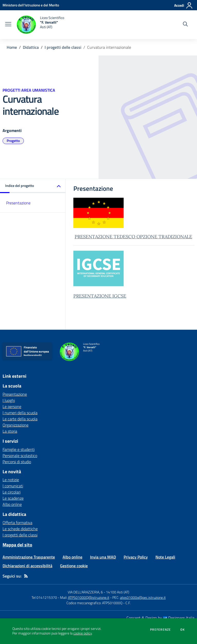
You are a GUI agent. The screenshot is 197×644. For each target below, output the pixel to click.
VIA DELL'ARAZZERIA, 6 (85, 592)
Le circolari (12, 492)
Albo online (12, 504)
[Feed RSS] (26, 576)
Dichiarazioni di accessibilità (27, 566)
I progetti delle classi (63, 47)
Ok (183, 630)
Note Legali (165, 557)
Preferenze (160, 630)
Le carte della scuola (20, 419)
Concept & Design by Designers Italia (160, 618)
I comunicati (13, 486)
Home (12, 47)
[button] (33, 186)
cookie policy (83, 633)
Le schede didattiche (20, 529)
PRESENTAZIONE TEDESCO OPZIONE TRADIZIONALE (133, 237)
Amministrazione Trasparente (29, 557)
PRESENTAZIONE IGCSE (100, 296)
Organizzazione (16, 425)
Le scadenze (13, 498)
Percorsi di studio (17, 462)
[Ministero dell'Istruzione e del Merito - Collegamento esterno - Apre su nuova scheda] (31, 5)
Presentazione (18, 203)
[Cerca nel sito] (185, 25)
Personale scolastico (20, 456)
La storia (10, 431)
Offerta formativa (17, 523)
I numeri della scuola (20, 413)
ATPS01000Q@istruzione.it (89, 597)
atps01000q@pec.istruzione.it (143, 597)
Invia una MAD (103, 557)
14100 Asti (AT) (118, 592)
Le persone (12, 406)
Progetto (13, 141)
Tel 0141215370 (44, 597)
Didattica (31, 47)
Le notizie (11, 480)
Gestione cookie (74, 566)
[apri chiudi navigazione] (8, 25)
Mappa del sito (17, 545)
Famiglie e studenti (19, 449)
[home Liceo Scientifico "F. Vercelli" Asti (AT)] (40, 25)
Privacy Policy (136, 557)
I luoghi (9, 400)
